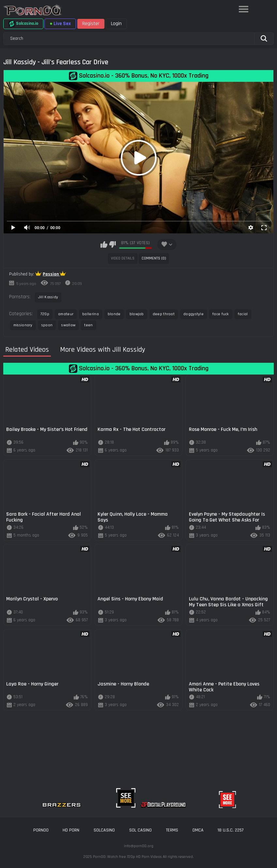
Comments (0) (154, 258)
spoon (47, 325)
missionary (23, 325)
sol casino (140, 830)
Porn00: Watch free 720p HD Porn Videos (127, 857)
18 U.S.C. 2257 (231, 830)
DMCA (198, 830)
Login (116, 24)
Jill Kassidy (48, 297)
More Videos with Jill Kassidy (103, 350)
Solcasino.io (23, 24)
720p (45, 314)
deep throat (164, 314)
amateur (66, 314)
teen (88, 325)
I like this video (104, 244)
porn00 (41, 830)
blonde (114, 314)
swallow (68, 325)
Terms (172, 830)
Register (91, 24)
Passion (51, 274)
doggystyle (193, 314)
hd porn (71, 830)
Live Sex (60, 24)
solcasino (104, 830)
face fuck (221, 314)
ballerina (91, 314)
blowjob (137, 314)
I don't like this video (112, 244)
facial (243, 314)
